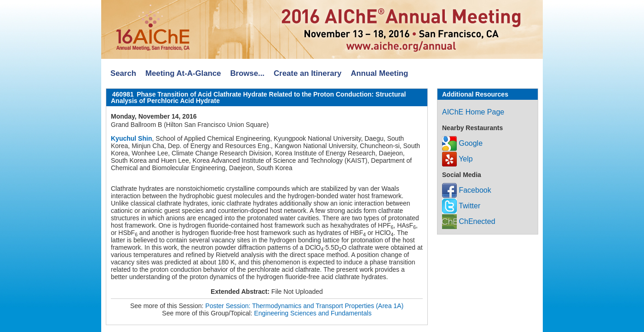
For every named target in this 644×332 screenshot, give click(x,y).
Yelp (457, 159)
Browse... (247, 73)
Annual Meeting (379, 73)
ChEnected (469, 221)
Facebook (467, 190)
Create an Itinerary (308, 73)
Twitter (461, 206)
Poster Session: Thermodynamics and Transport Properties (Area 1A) (304, 306)
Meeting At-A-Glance (183, 73)
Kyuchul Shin (131, 138)
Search (123, 73)
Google (462, 143)
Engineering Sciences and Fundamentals (313, 313)
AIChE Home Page (473, 112)
